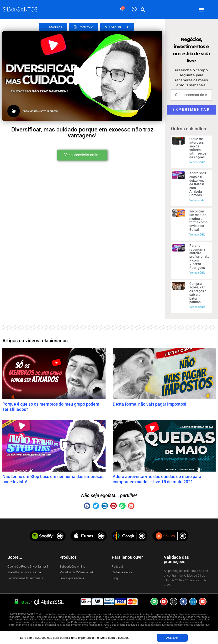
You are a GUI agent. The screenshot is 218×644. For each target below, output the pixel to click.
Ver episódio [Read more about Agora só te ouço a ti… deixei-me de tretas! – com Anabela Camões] (197, 200)
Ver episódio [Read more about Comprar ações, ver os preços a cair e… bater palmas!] (197, 307)
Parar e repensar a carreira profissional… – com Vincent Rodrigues (199, 257)
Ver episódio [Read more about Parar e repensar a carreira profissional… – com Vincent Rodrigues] (197, 273)
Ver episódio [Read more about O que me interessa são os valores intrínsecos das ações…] (197, 162)
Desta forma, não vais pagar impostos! (149, 404)
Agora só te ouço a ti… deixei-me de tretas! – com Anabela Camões (198, 184)
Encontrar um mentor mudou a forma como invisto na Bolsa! (198, 220)
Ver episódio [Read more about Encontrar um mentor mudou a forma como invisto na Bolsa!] (197, 235)
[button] (201, 9)
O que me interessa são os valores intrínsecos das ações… (198, 148)
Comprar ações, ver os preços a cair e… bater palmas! (198, 293)
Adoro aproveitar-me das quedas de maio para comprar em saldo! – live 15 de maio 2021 (157, 479)
